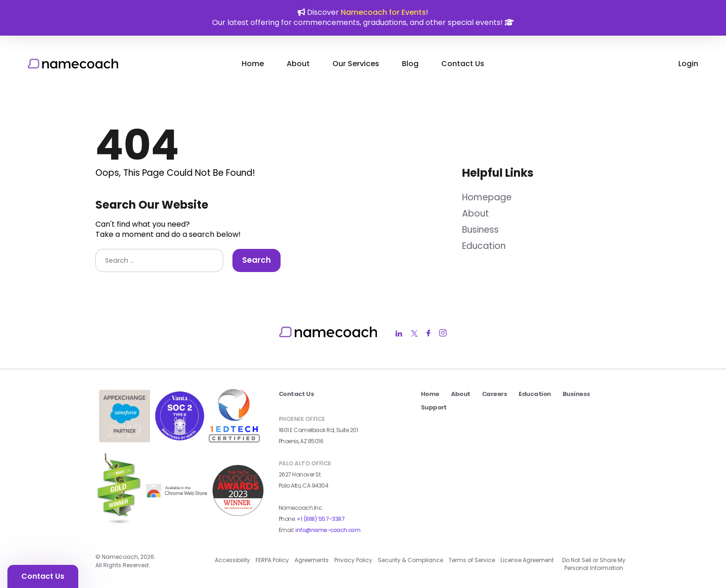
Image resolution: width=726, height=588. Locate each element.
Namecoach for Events (383, 12)
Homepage (487, 197)
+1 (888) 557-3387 (321, 519)
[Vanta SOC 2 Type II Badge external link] (180, 438)
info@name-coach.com (328, 530)
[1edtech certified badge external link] (234, 440)
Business (480, 230)
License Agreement (527, 560)
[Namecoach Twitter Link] (414, 334)
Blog (410, 64)
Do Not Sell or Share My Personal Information (594, 564)
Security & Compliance (410, 560)
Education (484, 246)
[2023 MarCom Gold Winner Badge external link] (119, 526)
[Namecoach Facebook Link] (428, 334)
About (298, 64)
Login (688, 64)
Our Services (356, 64)
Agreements (312, 560)
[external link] (177, 498)
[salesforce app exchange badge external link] (125, 439)
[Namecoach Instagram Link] (443, 334)
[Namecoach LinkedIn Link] (399, 334)
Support (434, 407)
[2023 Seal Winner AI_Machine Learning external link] (238, 513)
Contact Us (463, 64)
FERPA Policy (272, 560)
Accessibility (232, 560)
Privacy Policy (353, 560)
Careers (494, 394)
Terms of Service (472, 560)
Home (253, 64)
